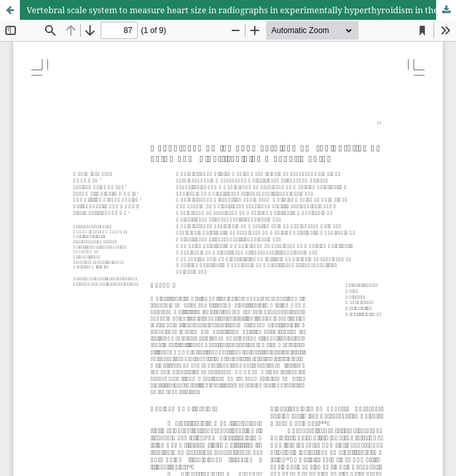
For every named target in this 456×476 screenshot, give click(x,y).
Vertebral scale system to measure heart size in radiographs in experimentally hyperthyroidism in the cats (241, 10)
